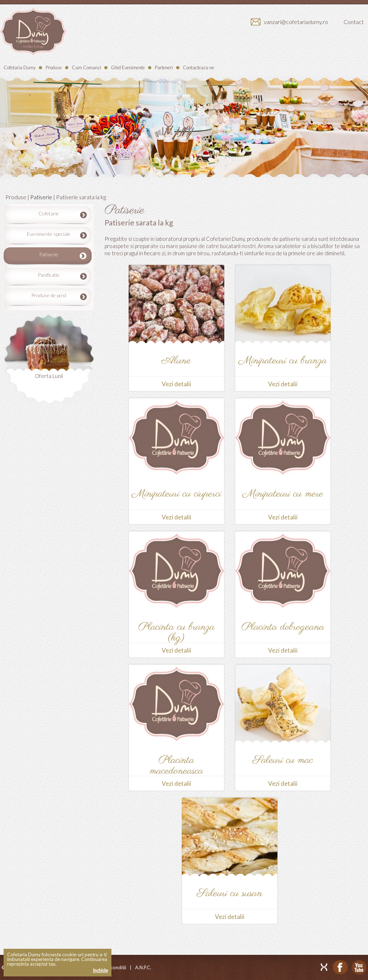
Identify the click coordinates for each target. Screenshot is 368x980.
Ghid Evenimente (128, 67)
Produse (54, 67)
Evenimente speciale (49, 234)
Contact (354, 22)
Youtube (359, 967)
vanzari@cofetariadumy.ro (296, 22)
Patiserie (41, 197)
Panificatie (49, 275)
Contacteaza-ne (199, 67)
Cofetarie (49, 213)
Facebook (340, 967)
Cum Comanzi (86, 67)
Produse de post (49, 295)
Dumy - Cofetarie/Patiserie (33, 32)
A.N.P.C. (143, 967)
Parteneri (164, 67)
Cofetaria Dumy (20, 67)
